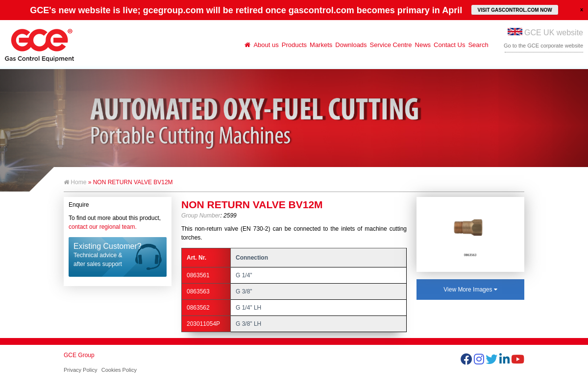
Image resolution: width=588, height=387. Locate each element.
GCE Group (79, 355)
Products (294, 45)
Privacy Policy (80, 370)
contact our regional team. (103, 227)
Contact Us (449, 45)
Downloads (351, 45)
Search (478, 45)
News (423, 45)
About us (266, 45)
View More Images (470, 290)
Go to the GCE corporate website (543, 46)
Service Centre (391, 45)
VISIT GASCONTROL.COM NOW (514, 10)
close (582, 9)
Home (75, 182)
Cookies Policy (119, 370)
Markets (321, 45)
